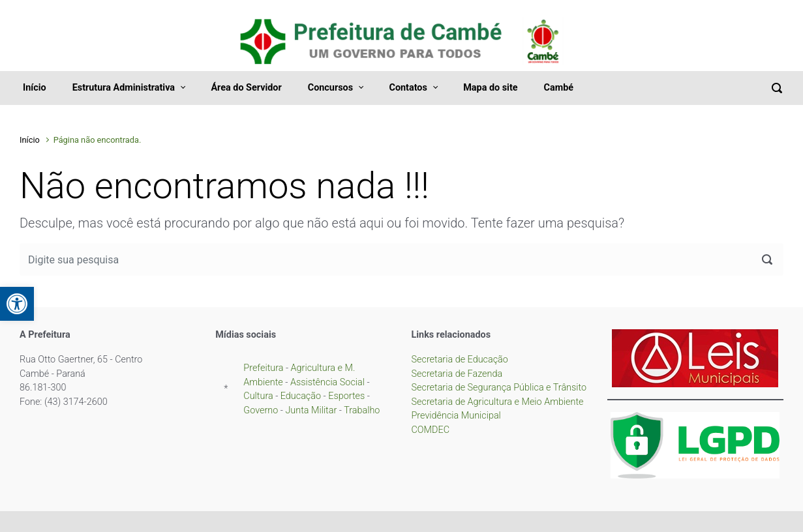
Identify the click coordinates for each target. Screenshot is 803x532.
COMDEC (431, 430)
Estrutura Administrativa (124, 88)
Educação (301, 396)
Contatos (408, 88)
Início (35, 88)
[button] (17, 304)
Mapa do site (490, 88)
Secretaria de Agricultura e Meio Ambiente (498, 402)
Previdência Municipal (456, 416)
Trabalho (362, 410)
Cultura (258, 396)
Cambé (559, 88)
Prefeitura (265, 368)
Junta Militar (311, 410)
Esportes (346, 396)
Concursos (330, 88)
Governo (261, 410)
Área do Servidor (246, 88)
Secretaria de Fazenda (457, 374)
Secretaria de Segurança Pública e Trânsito (499, 388)
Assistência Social (327, 382)
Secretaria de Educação (460, 360)
